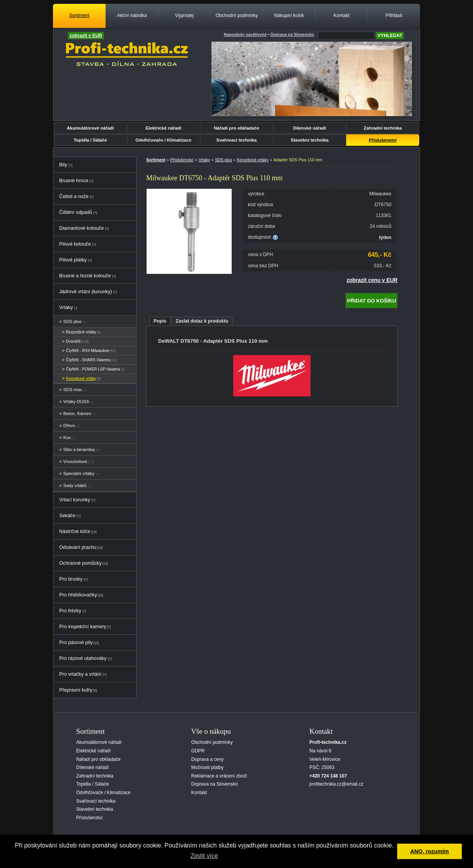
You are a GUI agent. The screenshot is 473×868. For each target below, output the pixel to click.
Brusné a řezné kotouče (85, 276)
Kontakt (341, 15)
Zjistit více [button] (204, 856)
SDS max (73, 390)
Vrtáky (66, 308)
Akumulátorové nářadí (91, 128)
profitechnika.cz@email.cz (336, 784)
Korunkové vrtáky (81, 378)
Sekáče (67, 516)
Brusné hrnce (74, 181)
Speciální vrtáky (79, 473)
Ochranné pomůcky (80, 563)
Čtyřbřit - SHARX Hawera (88, 360)
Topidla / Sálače (90, 140)
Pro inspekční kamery (83, 627)
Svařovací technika (236, 140)
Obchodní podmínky (236, 15)
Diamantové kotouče (81, 228)
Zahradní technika (383, 128)
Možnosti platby (207, 767)
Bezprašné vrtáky (81, 332)
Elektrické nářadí (163, 128)
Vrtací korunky (75, 500)
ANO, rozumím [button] (430, 851)
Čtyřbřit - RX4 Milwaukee (88, 351)
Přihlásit (394, 15)
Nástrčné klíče (75, 531)
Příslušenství (383, 140)
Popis (160, 321)
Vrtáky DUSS (76, 402)
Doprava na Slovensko (214, 784)
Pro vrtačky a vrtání (80, 674)
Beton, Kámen (77, 413)
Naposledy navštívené (245, 34)
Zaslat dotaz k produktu (202, 321)
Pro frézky (70, 611)
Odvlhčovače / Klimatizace (163, 140)
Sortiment (79, 15)
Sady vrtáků (75, 485)
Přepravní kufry (76, 690)
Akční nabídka (132, 15)
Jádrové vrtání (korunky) (85, 292)
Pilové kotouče (75, 244)
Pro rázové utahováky (83, 658)
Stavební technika (310, 140)
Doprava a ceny (207, 759)
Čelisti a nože (74, 196)
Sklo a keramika (79, 449)
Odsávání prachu (78, 547)
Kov (67, 437)
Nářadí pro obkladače (236, 128)
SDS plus (73, 321)
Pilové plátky (73, 260)
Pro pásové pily (76, 642)
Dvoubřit (73, 341)
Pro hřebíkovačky (78, 595)
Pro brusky (71, 579)
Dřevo (69, 425)
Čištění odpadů (76, 212)
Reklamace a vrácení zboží (219, 776)
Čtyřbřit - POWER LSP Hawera (93, 369)
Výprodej (184, 15)
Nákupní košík (289, 15)
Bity (63, 165)
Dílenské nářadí (310, 128)
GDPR (198, 751)
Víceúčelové (75, 461)
